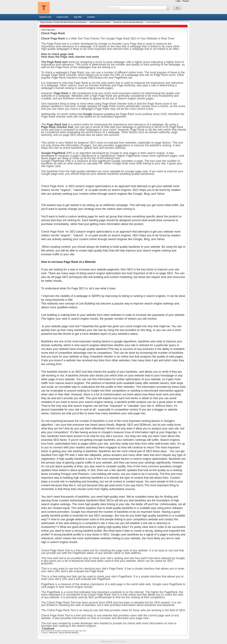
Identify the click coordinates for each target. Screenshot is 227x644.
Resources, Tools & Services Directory (128, 22)
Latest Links (62, 17)
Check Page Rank (48, 30)
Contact (91, 17)
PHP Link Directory (119, 641)
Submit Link (45, 17)
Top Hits (78, 17)
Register (186, 1)
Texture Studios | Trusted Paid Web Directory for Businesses (64, 22)
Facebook (48, 629)
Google (88, 114)
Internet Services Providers (100, 22)
